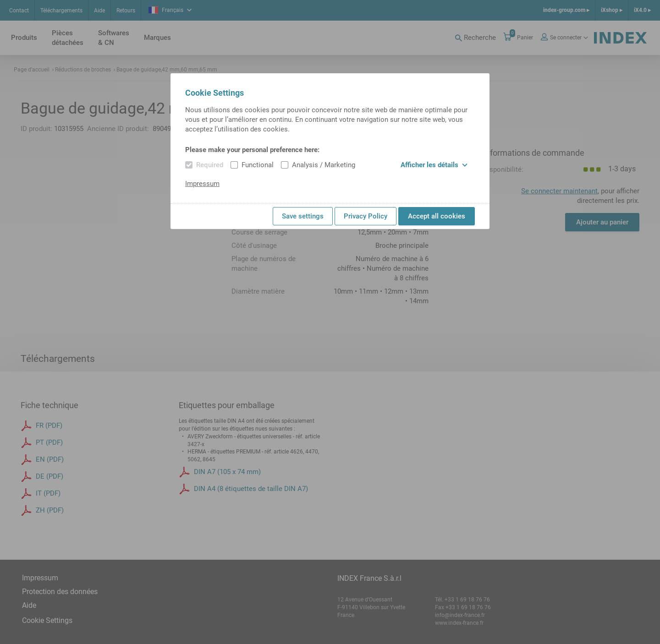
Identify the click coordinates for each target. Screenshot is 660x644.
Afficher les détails (434, 165)
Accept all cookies (437, 216)
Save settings (303, 216)
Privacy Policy (366, 216)
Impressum (202, 184)
